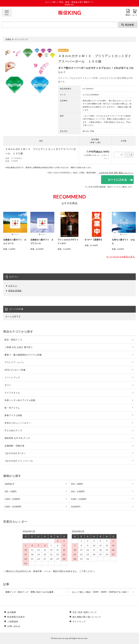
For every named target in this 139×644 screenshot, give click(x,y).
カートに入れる (117, 180)
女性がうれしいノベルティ (18, 423)
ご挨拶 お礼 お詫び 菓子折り (19, 347)
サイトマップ (79, 622)
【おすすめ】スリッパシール (19, 461)
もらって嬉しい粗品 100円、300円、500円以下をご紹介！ (100, 592)
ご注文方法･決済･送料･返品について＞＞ (116, 173)
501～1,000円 (78, 491)
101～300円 (77, 484)
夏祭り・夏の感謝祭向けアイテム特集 (23, 355)
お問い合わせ (14, 626)
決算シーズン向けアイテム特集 (20, 400)
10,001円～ (76, 507)
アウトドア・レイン (14, 362)
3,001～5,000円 (79, 499)
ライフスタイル (12, 393)
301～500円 (10, 491)
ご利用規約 (13, 622)
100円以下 (10, 484)
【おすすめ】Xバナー (15, 453)
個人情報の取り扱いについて (87, 617)
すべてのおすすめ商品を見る (120, 257)
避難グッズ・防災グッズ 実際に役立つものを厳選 (29, 592)
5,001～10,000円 (13, 507)
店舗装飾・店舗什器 (14, 446)
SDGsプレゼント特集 (15, 370)
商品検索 (128, 25)
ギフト (8, 385)
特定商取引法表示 (16, 617)
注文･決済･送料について (85, 612)
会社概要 (12, 612)
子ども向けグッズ (13, 430)
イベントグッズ (21, 39)
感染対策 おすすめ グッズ (17, 438)
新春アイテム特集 (13, 415)
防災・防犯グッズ (13, 340)
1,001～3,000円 (12, 499)
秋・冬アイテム (12, 408)
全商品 (8, 39)
